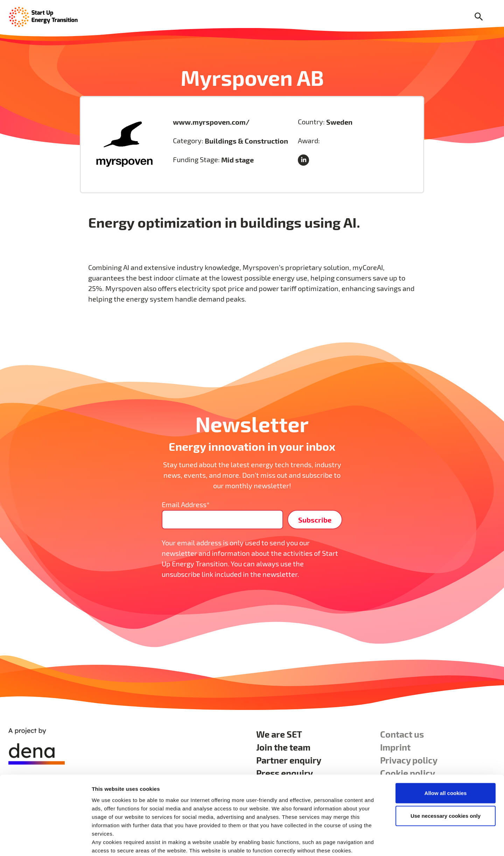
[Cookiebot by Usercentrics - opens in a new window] (45, 842)
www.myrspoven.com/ (211, 122)
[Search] (479, 17)
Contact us (402, 734)
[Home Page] (43, 16)
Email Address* (186, 505)
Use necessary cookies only (446, 779)
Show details (367, 842)
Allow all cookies (446, 756)
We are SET (279, 734)
